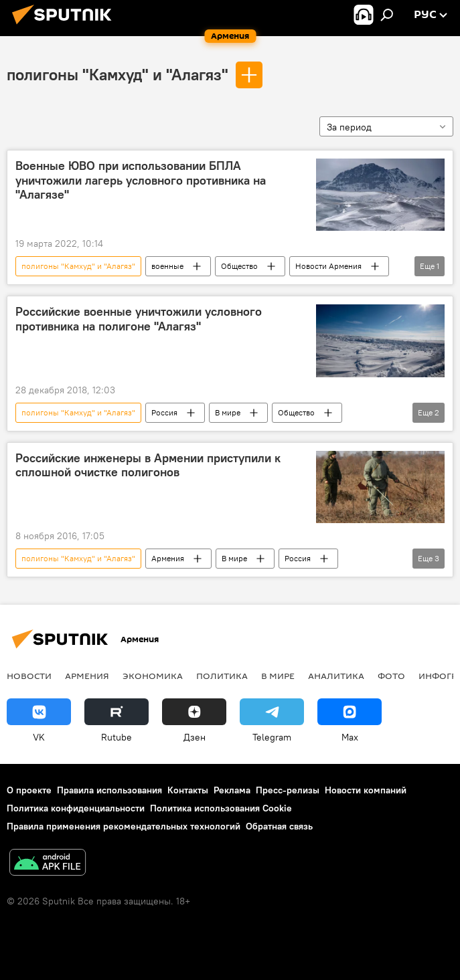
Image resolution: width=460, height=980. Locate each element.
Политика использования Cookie (221, 808)
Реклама (232, 790)
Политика (222, 676)
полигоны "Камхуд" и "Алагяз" (118, 74)
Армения (168, 558)
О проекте (29, 790)
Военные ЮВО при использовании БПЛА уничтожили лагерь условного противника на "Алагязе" (141, 180)
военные (167, 266)
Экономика (153, 676)
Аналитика (336, 676)
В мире (228, 412)
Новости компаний (366, 790)
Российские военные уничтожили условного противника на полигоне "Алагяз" (139, 319)
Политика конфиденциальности (76, 808)
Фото (391, 676)
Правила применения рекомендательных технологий (124, 826)
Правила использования (109, 790)
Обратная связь (279, 826)
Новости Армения (328, 266)
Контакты (188, 790)
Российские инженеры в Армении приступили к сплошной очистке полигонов (148, 466)
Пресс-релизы (288, 790)
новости (29, 676)
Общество (239, 266)
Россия (164, 412)
